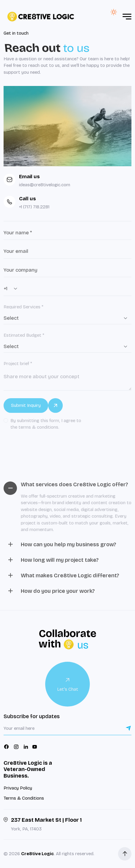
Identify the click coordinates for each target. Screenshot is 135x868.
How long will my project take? (53, 563)
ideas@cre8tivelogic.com (45, 185)
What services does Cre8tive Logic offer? (67, 488)
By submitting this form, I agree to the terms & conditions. (46, 427)
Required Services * (23, 310)
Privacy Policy (18, 788)
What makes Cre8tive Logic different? (63, 579)
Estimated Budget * (24, 338)
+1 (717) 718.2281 (34, 207)
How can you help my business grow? (61, 548)
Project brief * (18, 367)
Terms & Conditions (24, 798)
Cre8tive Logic (37, 854)
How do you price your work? (51, 594)
